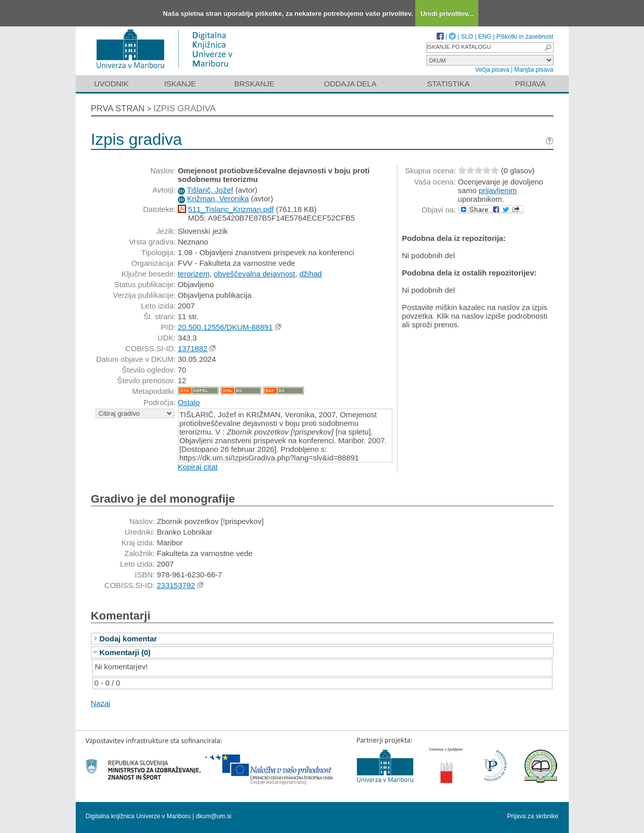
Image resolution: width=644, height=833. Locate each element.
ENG (485, 37)
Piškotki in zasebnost (525, 37)
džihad (311, 274)
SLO (467, 37)
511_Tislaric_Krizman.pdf (231, 209)
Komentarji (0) (125, 652)
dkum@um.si (213, 816)
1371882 (193, 348)
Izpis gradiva (185, 109)
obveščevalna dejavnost (255, 274)
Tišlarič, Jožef (210, 190)
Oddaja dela (350, 84)
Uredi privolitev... (447, 13)
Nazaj (101, 703)
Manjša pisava (534, 70)
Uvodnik (111, 84)
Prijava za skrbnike (533, 816)
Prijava (530, 84)
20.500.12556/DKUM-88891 (225, 327)
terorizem (194, 274)
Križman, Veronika (218, 198)
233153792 (176, 585)
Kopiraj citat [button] (198, 467)
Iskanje (180, 84)
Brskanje (254, 84)
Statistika (448, 84)
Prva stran (118, 109)
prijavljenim (498, 190)
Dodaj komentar (128, 639)
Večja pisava (492, 70)
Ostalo (189, 402)
